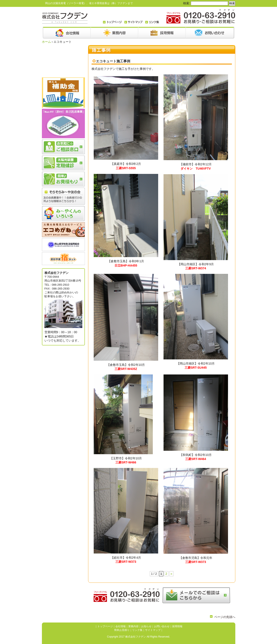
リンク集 (137, 630)
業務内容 (133, 626)
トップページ (105, 626)
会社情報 (121, 626)
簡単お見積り (122, 630)
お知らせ (146, 626)
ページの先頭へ (225, 617)
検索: (187, 3)
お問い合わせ (162, 626)
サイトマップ (153, 630)
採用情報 (177, 626)
